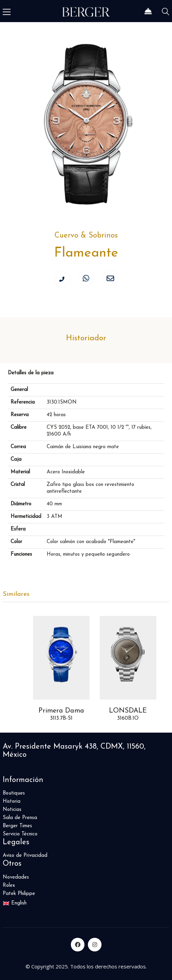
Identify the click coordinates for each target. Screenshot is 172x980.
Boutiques (14, 793)
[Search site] (166, 13)
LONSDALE (128, 711)
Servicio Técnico (20, 834)
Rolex (9, 886)
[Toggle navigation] (7, 12)
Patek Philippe (19, 894)
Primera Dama (61, 711)
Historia (12, 802)
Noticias (12, 810)
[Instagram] (95, 945)
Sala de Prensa (20, 818)
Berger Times (17, 826)
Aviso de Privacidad (25, 856)
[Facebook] (78, 945)
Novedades (16, 877)
